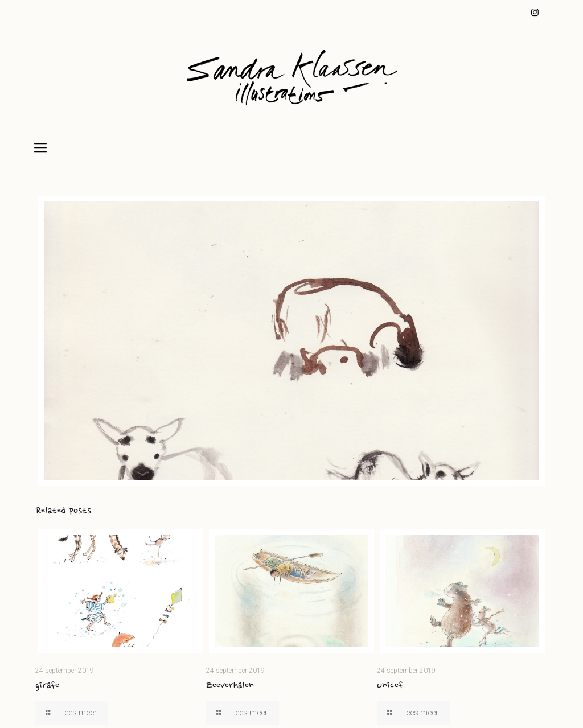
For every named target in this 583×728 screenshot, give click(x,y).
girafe (47, 686)
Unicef (390, 686)
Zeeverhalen (230, 686)
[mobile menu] (40, 148)
